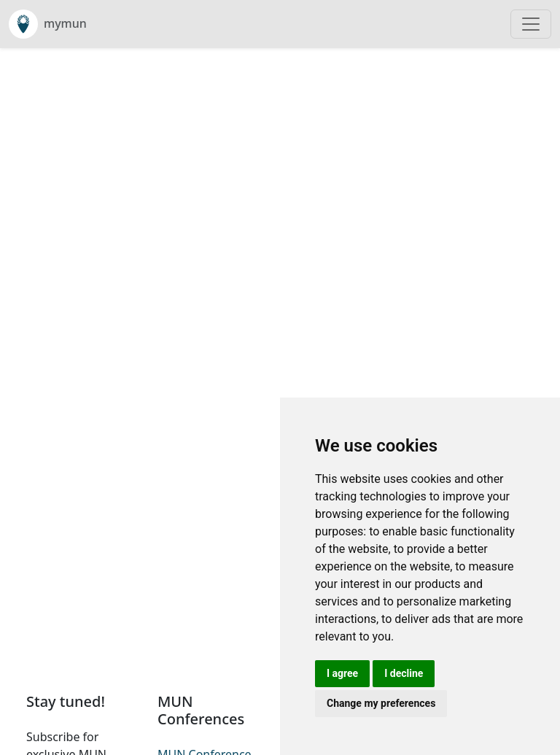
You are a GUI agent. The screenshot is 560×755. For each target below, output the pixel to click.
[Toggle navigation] (531, 24)
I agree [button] (342, 673)
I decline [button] (404, 673)
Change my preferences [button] (381, 703)
